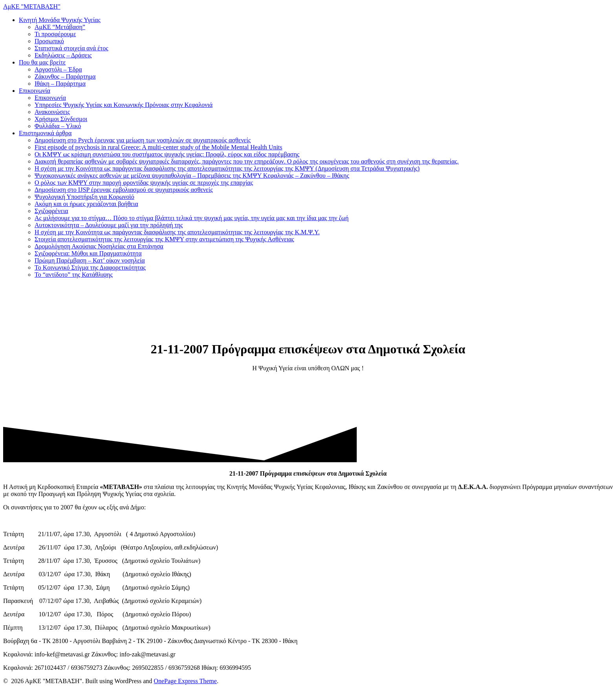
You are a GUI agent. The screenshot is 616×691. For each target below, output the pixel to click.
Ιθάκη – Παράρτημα (60, 84)
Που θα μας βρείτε (42, 62)
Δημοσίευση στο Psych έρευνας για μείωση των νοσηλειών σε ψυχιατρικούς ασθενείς (143, 140)
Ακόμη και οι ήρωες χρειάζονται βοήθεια (86, 204)
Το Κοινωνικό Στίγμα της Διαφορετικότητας (90, 267)
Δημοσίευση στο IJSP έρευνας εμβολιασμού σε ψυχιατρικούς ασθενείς (124, 190)
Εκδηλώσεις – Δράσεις (63, 55)
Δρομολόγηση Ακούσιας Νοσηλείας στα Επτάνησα (99, 246)
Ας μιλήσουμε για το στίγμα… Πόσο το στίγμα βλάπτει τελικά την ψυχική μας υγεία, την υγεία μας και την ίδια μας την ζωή (192, 218)
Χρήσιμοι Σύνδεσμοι (61, 119)
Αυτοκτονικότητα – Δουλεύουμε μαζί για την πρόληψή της (109, 225)
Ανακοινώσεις (52, 112)
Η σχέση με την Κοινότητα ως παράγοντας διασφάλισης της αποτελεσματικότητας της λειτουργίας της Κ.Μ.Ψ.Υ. (177, 232)
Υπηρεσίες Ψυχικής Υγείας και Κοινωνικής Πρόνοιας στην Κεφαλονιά (124, 105)
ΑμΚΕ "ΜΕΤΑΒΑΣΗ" (32, 6)
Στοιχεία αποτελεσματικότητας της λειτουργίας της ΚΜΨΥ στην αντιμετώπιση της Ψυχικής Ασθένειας (164, 239)
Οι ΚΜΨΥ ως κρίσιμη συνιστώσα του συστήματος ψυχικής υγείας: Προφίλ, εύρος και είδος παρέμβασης (167, 154)
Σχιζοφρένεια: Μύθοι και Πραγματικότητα (88, 253)
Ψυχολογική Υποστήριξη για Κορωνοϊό (84, 197)
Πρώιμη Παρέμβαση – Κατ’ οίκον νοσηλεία (90, 260)
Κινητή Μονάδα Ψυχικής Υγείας (60, 20)
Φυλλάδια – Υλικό (58, 126)
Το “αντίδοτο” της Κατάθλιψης (74, 275)
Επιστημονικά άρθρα (45, 133)
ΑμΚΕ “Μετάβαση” (60, 27)
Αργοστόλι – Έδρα (58, 69)
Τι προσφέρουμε (55, 34)
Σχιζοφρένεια (51, 211)
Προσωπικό (49, 41)
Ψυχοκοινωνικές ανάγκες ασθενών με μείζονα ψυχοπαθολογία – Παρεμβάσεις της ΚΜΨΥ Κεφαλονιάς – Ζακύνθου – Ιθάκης (192, 176)
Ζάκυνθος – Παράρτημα (65, 76)
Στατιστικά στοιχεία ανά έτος (71, 48)
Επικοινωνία (35, 91)
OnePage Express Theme (185, 681)
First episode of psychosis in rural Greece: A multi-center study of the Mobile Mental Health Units (159, 147)
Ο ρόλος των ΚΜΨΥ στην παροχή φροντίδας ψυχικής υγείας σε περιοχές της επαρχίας (144, 183)
